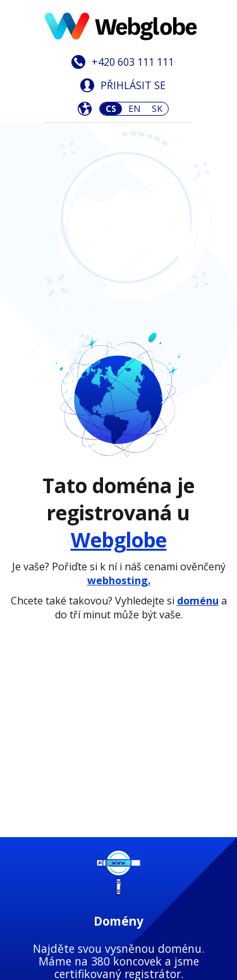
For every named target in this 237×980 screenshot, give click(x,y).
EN (134, 108)
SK (157, 108)
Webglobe (119, 277)
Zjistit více (118, 497)
